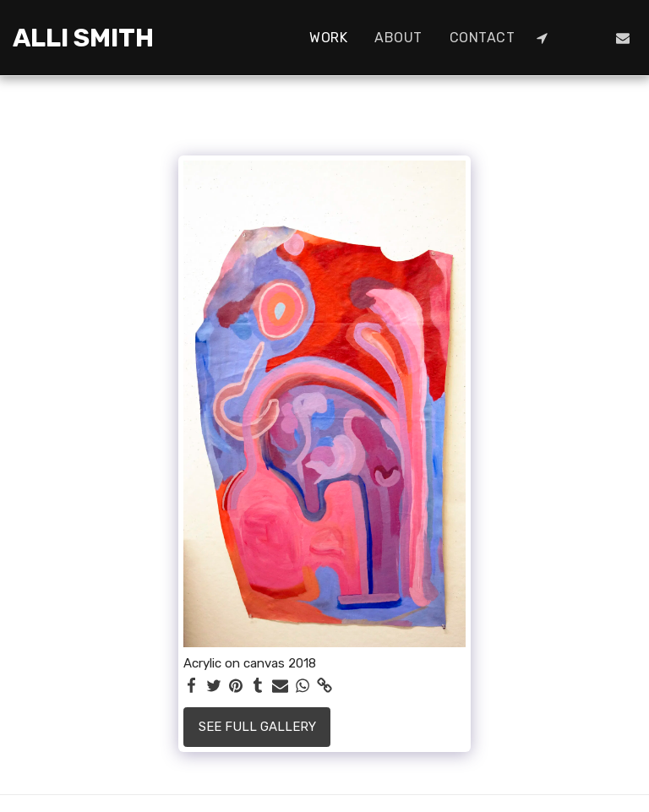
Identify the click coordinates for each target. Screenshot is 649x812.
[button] (542, 38)
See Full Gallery (257, 727)
